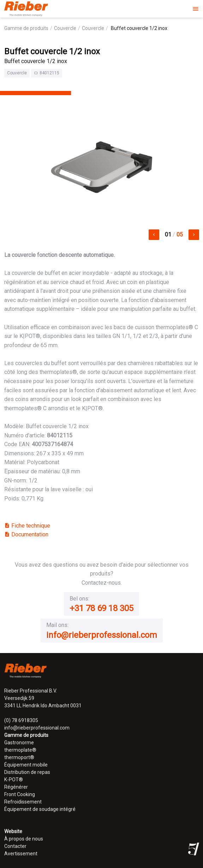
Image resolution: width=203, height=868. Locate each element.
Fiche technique (27, 526)
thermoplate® (20, 750)
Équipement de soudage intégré (40, 809)
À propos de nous (24, 839)
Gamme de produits (26, 28)
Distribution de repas (27, 772)
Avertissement (21, 854)
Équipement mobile (26, 765)
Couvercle (65, 28)
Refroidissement (23, 802)
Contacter (15, 846)
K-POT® (14, 780)
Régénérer (16, 787)
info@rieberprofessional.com (102, 635)
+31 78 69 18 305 (101, 608)
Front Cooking (20, 794)
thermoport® (19, 757)
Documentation (26, 534)
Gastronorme (19, 743)
